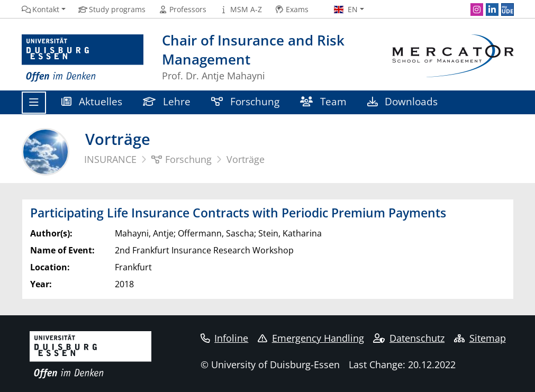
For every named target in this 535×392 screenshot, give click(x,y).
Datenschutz (409, 338)
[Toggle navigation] (34, 103)
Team (324, 101)
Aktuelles (92, 101)
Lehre (167, 101)
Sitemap (480, 338)
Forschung (246, 101)
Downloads (403, 101)
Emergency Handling (311, 338)
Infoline (225, 338)
